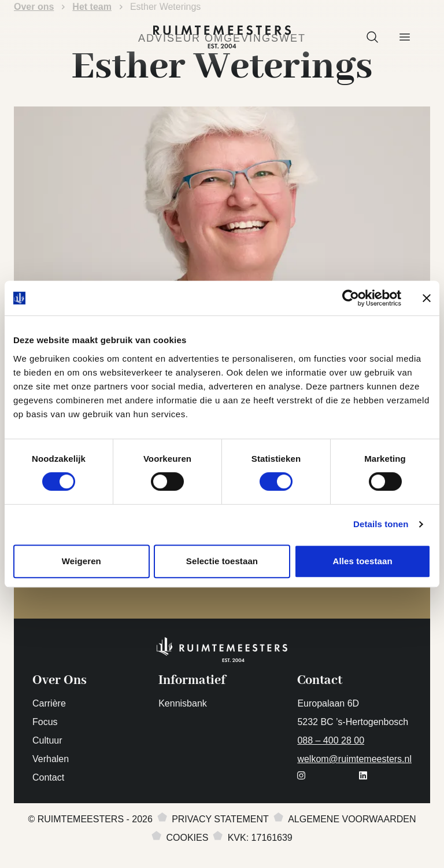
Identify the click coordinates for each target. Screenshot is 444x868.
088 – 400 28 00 (331, 740)
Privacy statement (220, 819)
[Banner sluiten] (427, 298)
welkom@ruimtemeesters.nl (354, 759)
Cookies (188, 838)
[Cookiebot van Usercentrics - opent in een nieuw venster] (351, 298)
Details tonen (381, 524)
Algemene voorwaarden (352, 819)
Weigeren (82, 561)
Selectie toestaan (222, 561)
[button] (372, 37)
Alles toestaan (363, 561)
